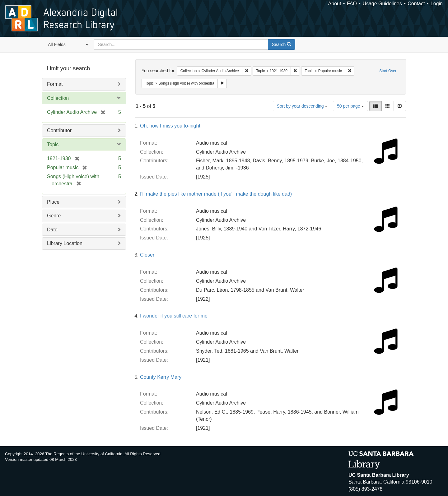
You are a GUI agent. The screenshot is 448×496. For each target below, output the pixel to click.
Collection (58, 98)
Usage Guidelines (382, 4)
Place (53, 202)
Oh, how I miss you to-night (170, 126)
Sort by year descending (302, 106)
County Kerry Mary (161, 377)
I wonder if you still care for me (174, 316)
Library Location (65, 243)
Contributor (59, 130)
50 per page (350, 106)
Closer (147, 255)
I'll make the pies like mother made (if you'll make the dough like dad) (216, 194)
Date (52, 230)
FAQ (352, 4)
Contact (416, 4)
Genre (54, 216)
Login (437, 4)
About (335, 4)
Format (55, 84)
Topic (53, 144)
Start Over (388, 71)
